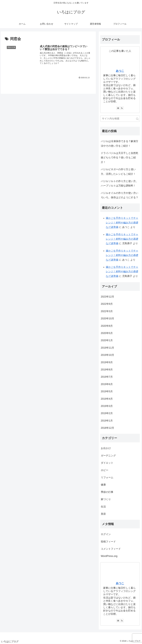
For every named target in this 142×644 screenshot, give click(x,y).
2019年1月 (107, 421)
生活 (103, 507)
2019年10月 (107, 355)
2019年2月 (107, 413)
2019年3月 (107, 406)
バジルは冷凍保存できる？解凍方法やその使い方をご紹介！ (120, 143)
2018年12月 (107, 428)
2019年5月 (107, 391)
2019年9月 (107, 362)
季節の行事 (107, 492)
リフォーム (107, 477)
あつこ (120, 71)
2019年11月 (107, 348)
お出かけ (106, 448)
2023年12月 (107, 297)
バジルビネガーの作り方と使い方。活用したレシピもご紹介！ (118, 172)
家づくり (106, 499)
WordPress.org (109, 556)
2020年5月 (107, 333)
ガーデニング (108, 456)
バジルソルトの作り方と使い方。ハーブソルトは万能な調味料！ (120, 183)
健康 (103, 485)
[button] (137, 119)
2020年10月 (107, 319)
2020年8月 (107, 326)
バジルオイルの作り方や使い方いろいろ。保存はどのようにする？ (120, 195)
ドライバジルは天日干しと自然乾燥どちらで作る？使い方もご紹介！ (120, 158)
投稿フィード (108, 542)
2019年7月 (107, 377)
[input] (120, 119)
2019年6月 (107, 384)
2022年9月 (107, 304)
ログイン (106, 534)
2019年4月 (107, 399)
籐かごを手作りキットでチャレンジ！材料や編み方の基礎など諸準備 (122, 223)
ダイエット (107, 463)
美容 (103, 514)
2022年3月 (107, 311)
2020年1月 (107, 340)
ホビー (105, 470)
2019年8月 (107, 370)
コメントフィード (111, 549)
